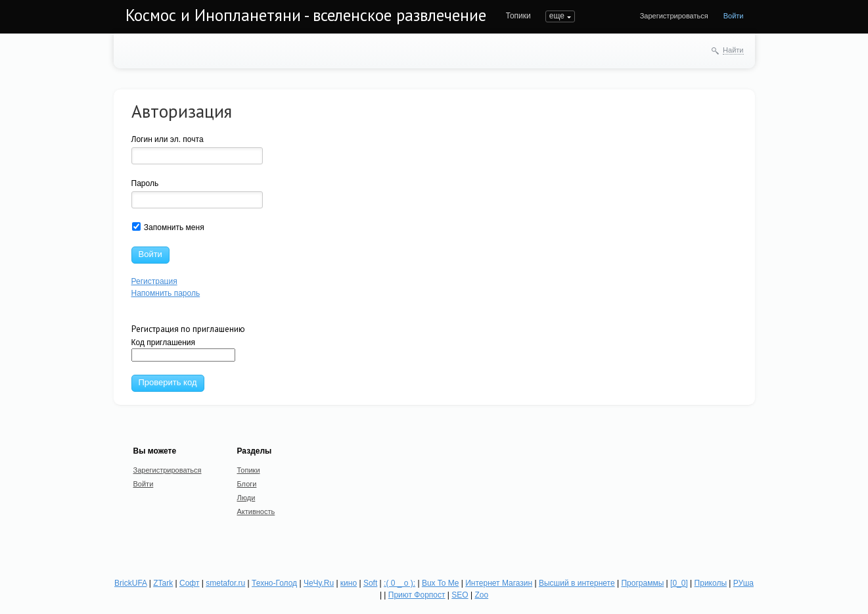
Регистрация (154, 281)
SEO (460, 595)
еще (557, 16)
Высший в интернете (577, 583)
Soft (370, 583)
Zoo (481, 595)
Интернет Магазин (499, 583)
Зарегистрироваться (674, 16)
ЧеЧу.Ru (319, 583)
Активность (256, 511)
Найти (733, 50)
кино (349, 583)
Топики (518, 16)
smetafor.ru (225, 583)
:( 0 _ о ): (400, 583)
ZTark (163, 583)
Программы (642, 583)
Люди (246, 498)
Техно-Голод (274, 583)
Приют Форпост (417, 595)
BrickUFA (130, 583)
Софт (189, 583)
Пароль (145, 183)
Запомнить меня (168, 227)
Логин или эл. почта (168, 139)
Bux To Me (440, 583)
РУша (743, 583)
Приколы (711, 583)
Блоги (247, 484)
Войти (734, 16)
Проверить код (168, 382)
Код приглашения (183, 350)
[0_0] (679, 583)
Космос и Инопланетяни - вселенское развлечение (306, 15)
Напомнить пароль (166, 293)
